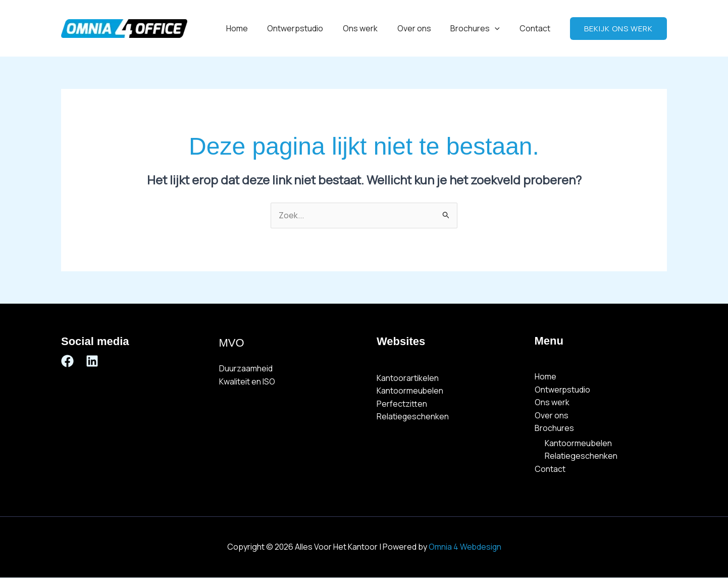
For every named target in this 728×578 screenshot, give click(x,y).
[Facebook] (67, 361)
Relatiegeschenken (413, 417)
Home (255, 28)
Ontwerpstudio (310, 28)
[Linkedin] (92, 361)
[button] (500, 28)
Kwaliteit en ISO (247, 381)
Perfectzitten (402, 404)
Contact (536, 28)
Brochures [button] (480, 28)
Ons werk (372, 28)
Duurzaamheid (246, 369)
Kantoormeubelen (410, 391)
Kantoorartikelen (408, 378)
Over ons (422, 28)
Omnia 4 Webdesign (465, 547)
